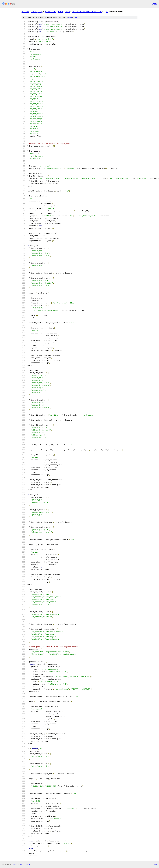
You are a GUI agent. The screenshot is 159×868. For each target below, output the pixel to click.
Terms (27, 864)
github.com (50, 11)
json (155, 864)
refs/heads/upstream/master (87, 11)
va (107, 11)
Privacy (21, 864)
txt (149, 864)
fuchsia (25, 11)
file (70, 17)
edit (77, 17)
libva (67, 11)
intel (61, 11)
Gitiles (14, 864)
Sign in (154, 4)
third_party (37, 11)
